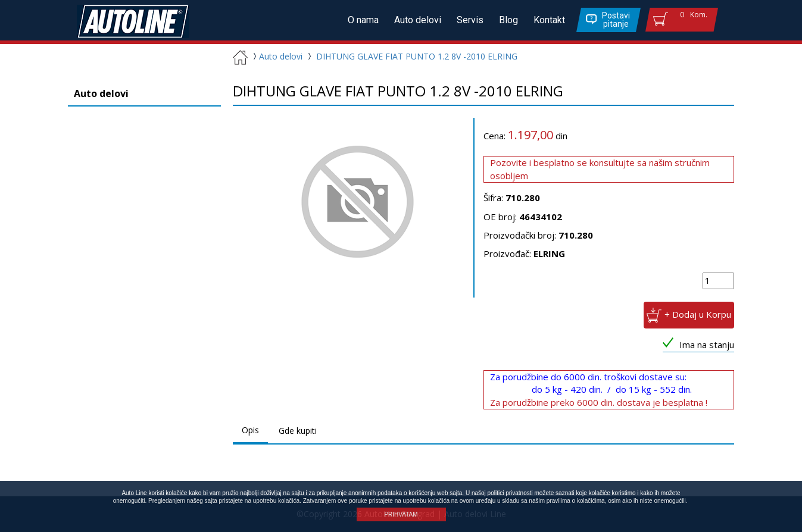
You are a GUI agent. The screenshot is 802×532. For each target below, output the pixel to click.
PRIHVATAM (401, 514)
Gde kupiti (298, 431)
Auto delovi (418, 20)
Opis (250, 430)
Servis (470, 20)
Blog (508, 20)
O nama (363, 20)
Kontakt (549, 20)
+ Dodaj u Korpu (698, 314)
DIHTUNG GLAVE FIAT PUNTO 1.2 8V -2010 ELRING (417, 56)
